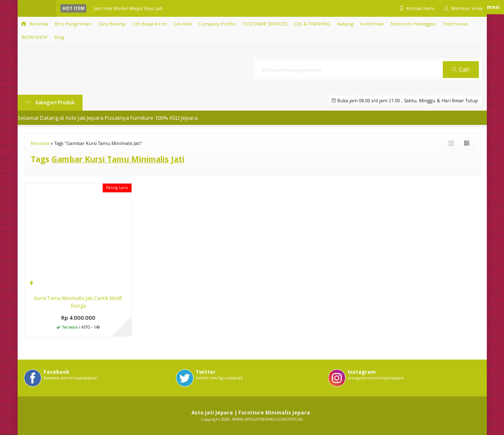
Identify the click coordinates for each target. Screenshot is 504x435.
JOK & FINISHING (312, 24)
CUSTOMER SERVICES (265, 24)
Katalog (345, 24)
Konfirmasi (372, 24)
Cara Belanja (112, 24)
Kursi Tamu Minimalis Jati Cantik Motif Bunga (78, 302)
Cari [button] (461, 69)
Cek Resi (183, 24)
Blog (59, 37)
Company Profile (217, 24)
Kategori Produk (50, 102)
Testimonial (455, 24)
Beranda (35, 24)
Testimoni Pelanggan (413, 24)
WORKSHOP (35, 37)
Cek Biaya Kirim (150, 24)
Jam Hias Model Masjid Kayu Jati (128, 8)
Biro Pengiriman (73, 24)
